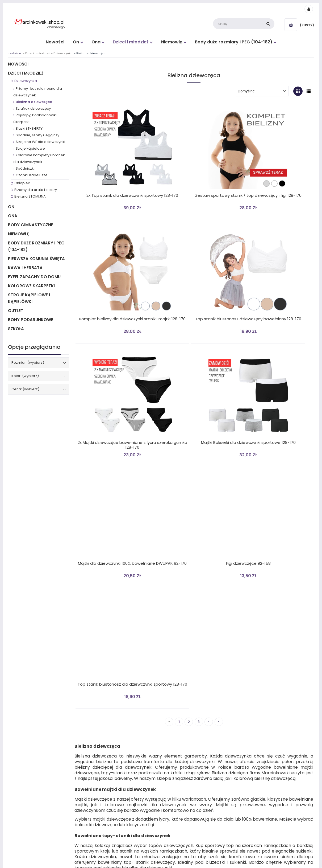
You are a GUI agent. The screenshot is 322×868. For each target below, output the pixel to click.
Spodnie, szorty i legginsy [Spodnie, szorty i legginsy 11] (37, 135)
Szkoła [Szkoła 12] (16, 329)
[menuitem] (55, 42)
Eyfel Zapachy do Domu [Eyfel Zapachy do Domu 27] (34, 277)
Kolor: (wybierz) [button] (25, 376)
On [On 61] (11, 207)
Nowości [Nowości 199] (18, 64)
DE (87, 732)
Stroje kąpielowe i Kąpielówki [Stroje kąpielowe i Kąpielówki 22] (29, 298)
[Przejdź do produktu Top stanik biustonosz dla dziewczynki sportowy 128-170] (271, 382)
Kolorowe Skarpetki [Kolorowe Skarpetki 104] (31, 286)
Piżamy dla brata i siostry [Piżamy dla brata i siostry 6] (36, 190)
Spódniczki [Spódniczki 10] (25, 168)
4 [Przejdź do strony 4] (209, 464)
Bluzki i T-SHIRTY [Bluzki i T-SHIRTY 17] (29, 128)
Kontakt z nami (249, 732)
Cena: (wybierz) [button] (25, 389)
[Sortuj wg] (262, 91)
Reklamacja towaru (100, 752)
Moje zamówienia (175, 738)
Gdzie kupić (247, 752)
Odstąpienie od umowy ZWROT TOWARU (116, 745)
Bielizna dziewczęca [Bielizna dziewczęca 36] (34, 102)
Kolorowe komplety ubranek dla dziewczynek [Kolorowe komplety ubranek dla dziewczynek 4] (39, 158)
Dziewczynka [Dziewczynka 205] (26, 81)
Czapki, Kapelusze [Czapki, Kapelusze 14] (32, 175)
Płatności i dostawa (23, 732)
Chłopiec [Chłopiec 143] (22, 183)
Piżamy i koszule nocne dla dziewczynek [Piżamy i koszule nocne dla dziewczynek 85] (38, 92)
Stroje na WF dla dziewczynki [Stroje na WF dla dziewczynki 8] (40, 142)
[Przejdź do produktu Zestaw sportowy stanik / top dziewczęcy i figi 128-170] (193, 146)
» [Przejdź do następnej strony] (219, 464)
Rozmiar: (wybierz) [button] (28, 363)
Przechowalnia (172, 745)
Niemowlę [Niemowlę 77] (18, 234)
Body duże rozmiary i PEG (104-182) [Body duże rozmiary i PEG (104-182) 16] (36, 246)
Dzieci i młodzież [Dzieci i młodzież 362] (26, 73)
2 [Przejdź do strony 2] (189, 464)
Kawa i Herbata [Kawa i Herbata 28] (25, 268)
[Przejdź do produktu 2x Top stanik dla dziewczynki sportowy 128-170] (114, 146)
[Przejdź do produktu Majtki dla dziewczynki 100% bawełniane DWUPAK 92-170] (114, 382)
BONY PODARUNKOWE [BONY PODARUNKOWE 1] (31, 320)
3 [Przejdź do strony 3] (199, 464)
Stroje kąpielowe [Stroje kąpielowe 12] (30, 148)
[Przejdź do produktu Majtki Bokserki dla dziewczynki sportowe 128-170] (271, 264)
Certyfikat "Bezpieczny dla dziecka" (264, 745)
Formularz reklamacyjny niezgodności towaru (121, 758)
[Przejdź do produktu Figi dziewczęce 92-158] (193, 382)
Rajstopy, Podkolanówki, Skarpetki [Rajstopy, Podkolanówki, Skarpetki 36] (35, 118)
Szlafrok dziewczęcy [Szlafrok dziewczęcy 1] (33, 108)
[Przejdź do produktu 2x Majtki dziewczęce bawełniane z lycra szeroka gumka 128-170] (193, 264)
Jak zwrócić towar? (23, 745)
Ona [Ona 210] (13, 216)
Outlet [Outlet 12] (16, 311)
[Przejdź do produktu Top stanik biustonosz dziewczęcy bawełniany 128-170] (114, 264)
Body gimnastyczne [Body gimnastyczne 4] (31, 225)
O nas (242, 758)
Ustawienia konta (175, 752)
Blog (241, 738)
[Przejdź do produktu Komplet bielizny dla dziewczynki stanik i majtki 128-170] (271, 146)
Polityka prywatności (101, 738)
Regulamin (17, 738)
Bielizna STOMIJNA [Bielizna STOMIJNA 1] (30, 196)
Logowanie (170, 732)
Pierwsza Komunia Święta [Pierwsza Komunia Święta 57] (36, 259)
